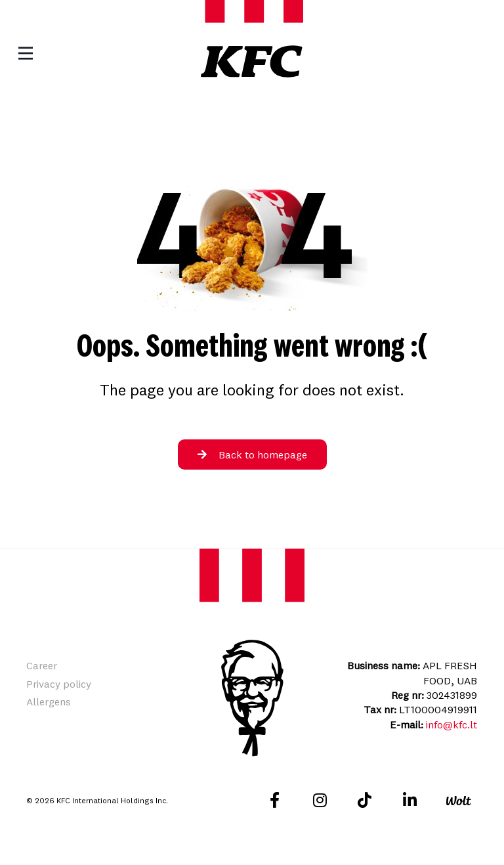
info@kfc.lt (451, 724)
